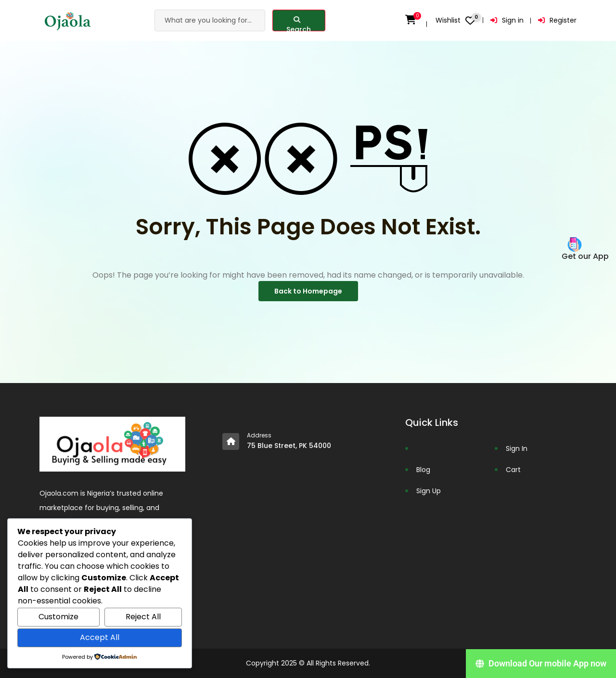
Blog (423, 470)
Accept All (100, 637)
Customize (58, 617)
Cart (513, 470)
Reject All (143, 617)
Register (557, 20)
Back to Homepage (308, 291)
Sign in (507, 20)
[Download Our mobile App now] (541, 664)
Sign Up (429, 491)
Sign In (517, 448)
